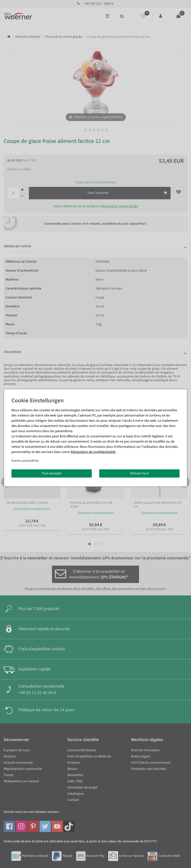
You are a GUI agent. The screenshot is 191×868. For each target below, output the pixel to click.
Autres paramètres (25, 460)
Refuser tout (140, 473)
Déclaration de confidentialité (93, 452)
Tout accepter (52, 473)
